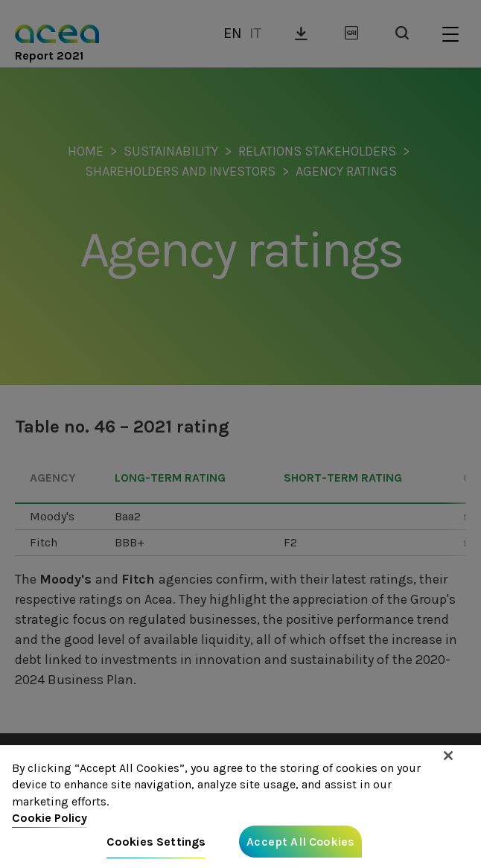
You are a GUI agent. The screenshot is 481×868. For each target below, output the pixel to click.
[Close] (448, 762)
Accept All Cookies (300, 848)
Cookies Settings (156, 848)
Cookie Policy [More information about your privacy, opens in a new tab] (50, 824)
